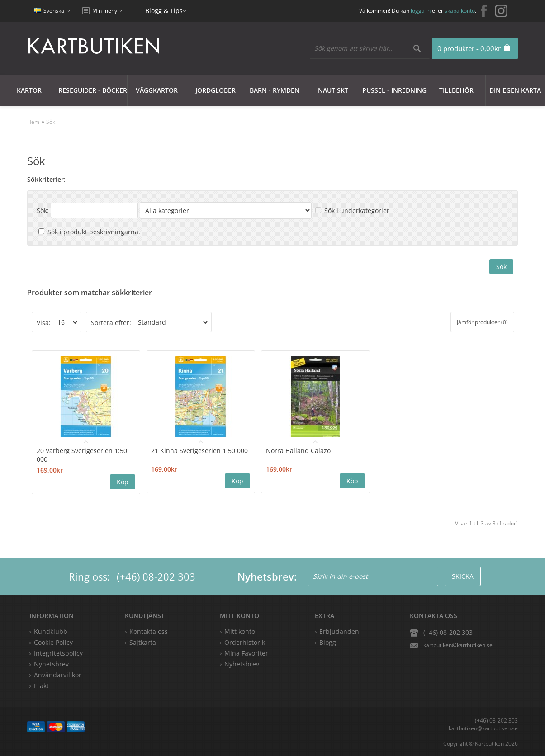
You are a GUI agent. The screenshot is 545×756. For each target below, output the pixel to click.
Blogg (328, 642)
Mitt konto (240, 631)
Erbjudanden (339, 631)
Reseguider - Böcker (93, 90)
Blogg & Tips (164, 11)
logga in (421, 11)
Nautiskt (333, 90)
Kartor (29, 90)
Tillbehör (456, 90)
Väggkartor (157, 90)
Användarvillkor (58, 674)
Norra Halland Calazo (272, 450)
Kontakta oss (149, 631)
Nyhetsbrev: (267, 576)
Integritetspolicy (58, 653)
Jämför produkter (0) (482, 322)
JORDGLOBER (216, 90)
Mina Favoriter (246, 653)
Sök (51, 122)
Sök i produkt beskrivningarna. (94, 232)
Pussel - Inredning (394, 90)
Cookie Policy (53, 642)
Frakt (41, 685)
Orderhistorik (245, 642)
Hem (33, 122)
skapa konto (460, 11)
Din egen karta (515, 90)
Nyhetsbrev (242, 664)
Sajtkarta (143, 642)
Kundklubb (51, 631)
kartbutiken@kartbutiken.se (458, 645)
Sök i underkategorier (357, 210)
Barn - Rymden (275, 90)
